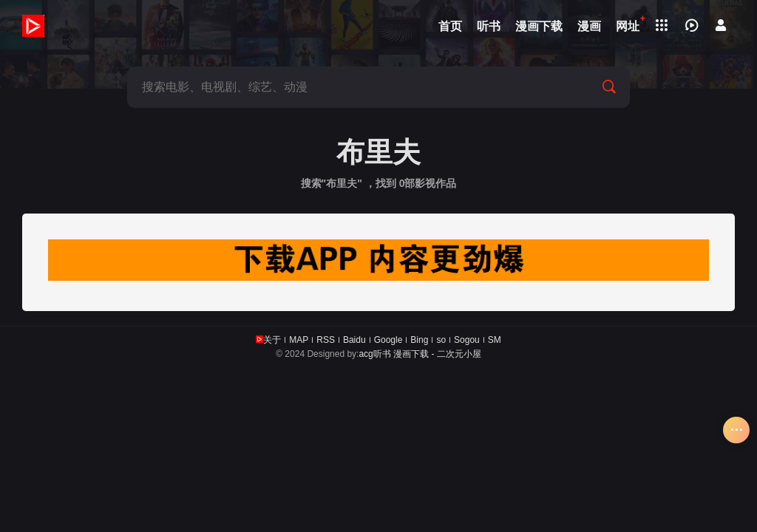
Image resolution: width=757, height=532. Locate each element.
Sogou (467, 340)
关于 (272, 340)
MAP (299, 340)
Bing (419, 340)
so (441, 340)
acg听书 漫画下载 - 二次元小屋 (420, 354)
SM (495, 340)
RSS (326, 340)
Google (388, 340)
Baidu (354, 340)
